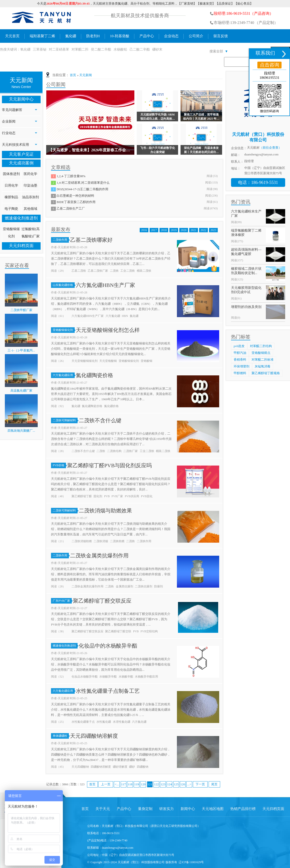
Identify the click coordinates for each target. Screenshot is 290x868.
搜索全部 (219, 51)
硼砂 (132, 767)
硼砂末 (157, 49)
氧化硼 (25, 49)
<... (117, 784)
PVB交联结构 (149, 631)
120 (143, 784)
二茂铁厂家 (130, 451)
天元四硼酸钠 (80, 767)
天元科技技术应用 (15, 145)
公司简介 (196, 36)
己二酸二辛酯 (140, 49)
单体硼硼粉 (61, 736)
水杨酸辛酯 (126, 677)
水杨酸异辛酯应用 (146, 677)
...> (189, 784)
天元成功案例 (21, 163)
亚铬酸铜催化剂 (64, 330)
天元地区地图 (213, 809)
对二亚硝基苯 (59, 49)
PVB (107, 496)
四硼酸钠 (143, 767)
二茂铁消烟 (101, 541)
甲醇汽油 (240, 353)
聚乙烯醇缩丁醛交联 (118, 631)
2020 (184, 230)
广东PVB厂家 (62, 601)
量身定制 (145, 809)
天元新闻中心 (21, 99)
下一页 (200, 784)
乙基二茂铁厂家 (98, 271)
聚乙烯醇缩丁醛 (82, 496)
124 (170, 784)
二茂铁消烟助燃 (82, 541)
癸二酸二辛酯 (101, 49)
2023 (213, 230)
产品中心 (147, 36)
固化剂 (98, 496)
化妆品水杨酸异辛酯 (85, 677)
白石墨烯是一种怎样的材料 (75, 196)
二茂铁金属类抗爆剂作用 (99, 556)
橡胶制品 (11, 197)
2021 (194, 230)
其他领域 (30, 209)
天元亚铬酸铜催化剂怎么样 (108, 330)
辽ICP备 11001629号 (191, 862)
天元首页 (12, 36)
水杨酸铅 (120, 49)
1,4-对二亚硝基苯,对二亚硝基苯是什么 (83, 183)
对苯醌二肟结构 (261, 346)
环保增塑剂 (242, 366)
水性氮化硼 (104, 722)
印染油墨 (30, 186)
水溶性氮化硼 (122, 722)
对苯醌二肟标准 (263, 360)
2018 (164, 230)
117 (123, 784)
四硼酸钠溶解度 (101, 767)
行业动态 (9, 133)
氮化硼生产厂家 (42, 18)
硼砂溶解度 (120, 767)
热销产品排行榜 (243, 809)
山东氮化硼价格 (64, 285)
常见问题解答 (12, 110)
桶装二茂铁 (144, 271)
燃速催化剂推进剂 (21, 218)
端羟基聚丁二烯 (42, 36)
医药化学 (30, 174)
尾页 (214, 784)
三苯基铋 (40, 49)
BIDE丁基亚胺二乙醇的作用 (76, 202)
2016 (144, 230)
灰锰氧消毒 (263, 366)
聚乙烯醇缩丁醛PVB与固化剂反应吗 (110, 465)
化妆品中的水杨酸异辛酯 (108, 646)
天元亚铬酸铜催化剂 (85, 361)
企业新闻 (9, 121)
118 (130, 784)
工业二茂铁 (128, 271)
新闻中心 (188, 809)
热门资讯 (241, 202)
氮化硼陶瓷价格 (94, 375)
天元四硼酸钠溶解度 (94, 736)
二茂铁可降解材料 (65, 420)
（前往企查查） (271, 148)
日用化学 (11, 186)
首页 (73, 75)
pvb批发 (239, 346)
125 (176, 784)
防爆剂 (159, 586)
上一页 (106, 784)
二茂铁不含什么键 (100, 420)
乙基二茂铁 (79, 271)
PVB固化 (147, 496)
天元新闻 (86, 75)
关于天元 (103, 809)
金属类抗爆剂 (124, 586)
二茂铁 (114, 271)
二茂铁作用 (61, 240)
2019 (174, 230)
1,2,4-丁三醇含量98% (71, 176)
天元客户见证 (21, 154)
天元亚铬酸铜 (108, 361)
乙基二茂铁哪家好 (91, 240)
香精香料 (240, 360)
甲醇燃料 (240, 373)
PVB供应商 (132, 496)
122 (156, 784)
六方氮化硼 (113, 316)
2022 (203, 230)
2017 (154, 230)
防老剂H (93, 36)
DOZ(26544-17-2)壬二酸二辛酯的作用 (82, 189)
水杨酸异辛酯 (108, 677)
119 (137, 784)
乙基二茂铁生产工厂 (71, 208)
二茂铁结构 (114, 451)
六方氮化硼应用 (64, 375)
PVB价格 (59, 465)
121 (150, 784)
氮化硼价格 (111, 406)
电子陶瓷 (11, 209)
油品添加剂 (30, 197)
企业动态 (171, 36)
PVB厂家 (117, 496)
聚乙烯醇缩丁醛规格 (266, 373)
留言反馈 (221, 36)
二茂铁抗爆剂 (144, 586)
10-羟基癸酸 (120, 36)
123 (163, 784)
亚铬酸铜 (146, 361)
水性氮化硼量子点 (83, 722)
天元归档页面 (21, 246)
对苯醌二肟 (80, 49)
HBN (125, 316)
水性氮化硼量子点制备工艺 (108, 691)
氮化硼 (71, 36)
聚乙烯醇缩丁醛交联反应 (102, 601)
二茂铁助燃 (117, 541)
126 (183, 784)
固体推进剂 (11, 174)
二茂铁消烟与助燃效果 (105, 511)
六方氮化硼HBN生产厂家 (105, 285)
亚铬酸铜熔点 (261, 353)
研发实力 (167, 809)
